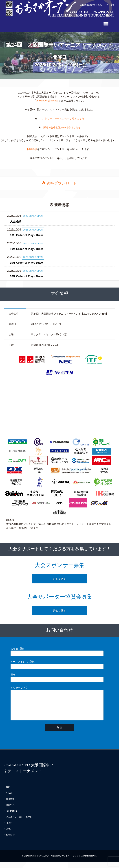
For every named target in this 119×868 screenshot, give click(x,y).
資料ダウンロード (59, 183)
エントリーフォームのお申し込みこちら (62, 118)
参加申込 (10, 811)
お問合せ (10, 841)
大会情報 (10, 805)
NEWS (9, 799)
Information (11, 817)
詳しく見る (59, 578)
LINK (8, 835)
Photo (9, 829)
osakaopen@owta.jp (47, 100)
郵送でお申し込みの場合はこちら (62, 127)
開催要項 (32, 149)
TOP (8, 793)
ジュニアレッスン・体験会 (19, 823)
